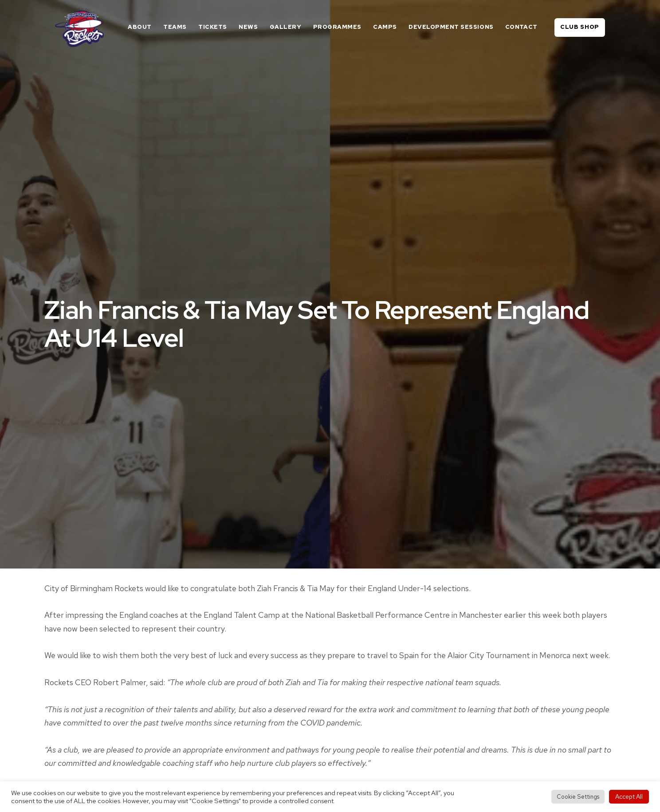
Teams (175, 27)
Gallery (286, 27)
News (248, 27)
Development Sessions (451, 27)
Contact (521, 27)
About (140, 27)
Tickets (213, 27)
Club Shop (580, 27)
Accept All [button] (629, 796)
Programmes (337, 27)
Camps (385, 27)
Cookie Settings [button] (578, 797)
